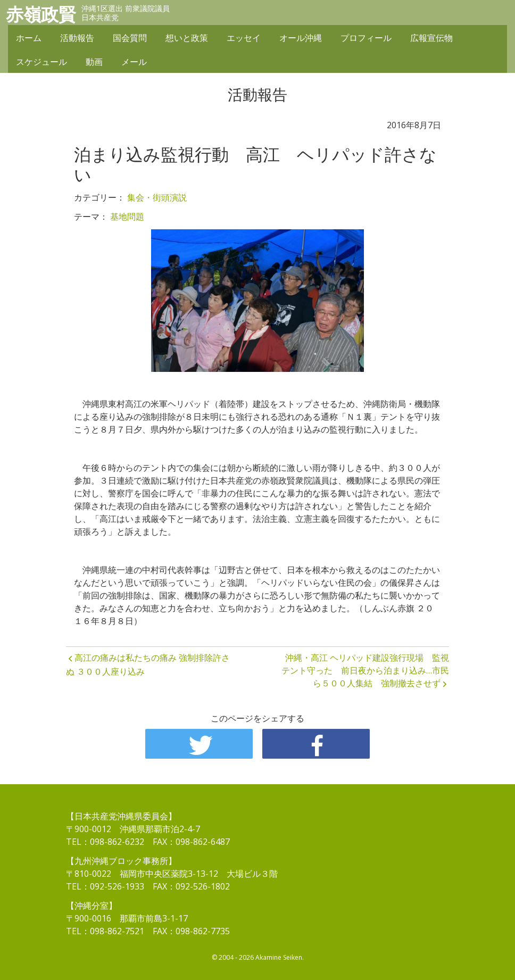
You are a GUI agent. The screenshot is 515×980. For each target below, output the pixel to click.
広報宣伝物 (431, 38)
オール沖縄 (301, 38)
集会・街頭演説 (157, 197)
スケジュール (41, 62)
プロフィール (366, 38)
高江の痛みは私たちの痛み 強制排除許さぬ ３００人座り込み (148, 665)
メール (134, 62)
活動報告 (77, 38)
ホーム (29, 38)
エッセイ (244, 38)
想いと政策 (187, 38)
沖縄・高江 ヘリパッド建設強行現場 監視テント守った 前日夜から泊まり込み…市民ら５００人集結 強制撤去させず (365, 670)
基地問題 (127, 217)
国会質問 (130, 38)
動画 (94, 62)
